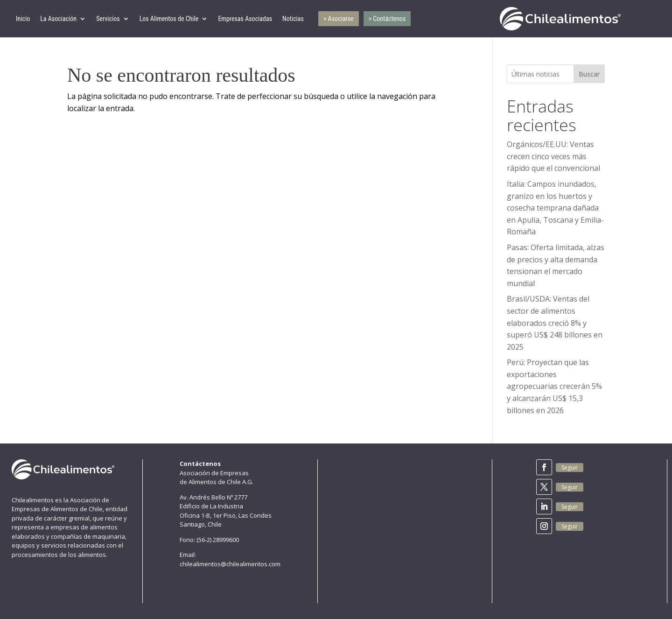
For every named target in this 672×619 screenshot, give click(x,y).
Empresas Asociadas (245, 19)
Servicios (108, 19)
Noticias (293, 19)
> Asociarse (339, 19)
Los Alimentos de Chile (169, 19)
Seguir (570, 468)
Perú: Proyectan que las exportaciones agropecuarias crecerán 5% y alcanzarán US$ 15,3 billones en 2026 (554, 386)
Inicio (23, 19)
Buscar (589, 74)
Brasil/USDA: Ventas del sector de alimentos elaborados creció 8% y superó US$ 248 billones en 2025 (555, 323)
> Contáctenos (387, 19)
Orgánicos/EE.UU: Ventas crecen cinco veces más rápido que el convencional (553, 156)
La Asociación (58, 19)
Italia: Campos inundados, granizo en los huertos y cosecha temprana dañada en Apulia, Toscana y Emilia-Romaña (555, 208)
